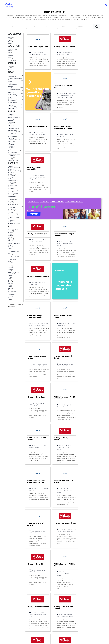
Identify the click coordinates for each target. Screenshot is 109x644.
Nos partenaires (93, 615)
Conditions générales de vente (52, 642)
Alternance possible (22, 593)
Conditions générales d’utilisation (23, 642)
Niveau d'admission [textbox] (33, 27)
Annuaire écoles (11, 615)
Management (41, 593)
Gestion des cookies (65, 642)
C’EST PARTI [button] (34, 183)
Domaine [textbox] (47, 27)
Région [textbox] (63, 27)
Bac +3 (32, 593)
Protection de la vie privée (38, 642)
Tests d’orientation (73, 614)
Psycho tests (72, 617)
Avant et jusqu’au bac (54, 612)
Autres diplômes (52, 627)
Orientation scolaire (74, 170)
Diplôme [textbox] (80, 27)
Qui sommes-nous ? (94, 612)
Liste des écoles (9, 593)
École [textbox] (13, 27)
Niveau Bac (51, 615)
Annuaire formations (12, 612)
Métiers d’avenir (57, 170)
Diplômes (44, 170)
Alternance (33, 170)
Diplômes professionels (54, 624)
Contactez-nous (93, 618)
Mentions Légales (11, 642)
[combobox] (17, 27)
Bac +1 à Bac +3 (52, 618)
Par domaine (30, 612)
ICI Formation (31, 637)
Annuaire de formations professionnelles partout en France (20, 640)
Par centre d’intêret (32, 615)
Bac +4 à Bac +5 (52, 621)
